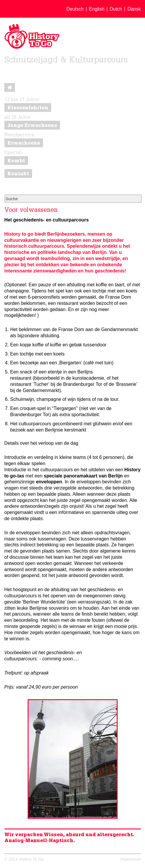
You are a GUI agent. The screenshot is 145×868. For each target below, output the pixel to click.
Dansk (134, 9)
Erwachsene (24, 144)
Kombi (16, 161)
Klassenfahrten (28, 108)
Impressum (130, 859)
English (97, 9)
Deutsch (75, 9)
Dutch (116, 9)
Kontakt (18, 174)
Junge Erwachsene (32, 126)
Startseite (10, 89)
